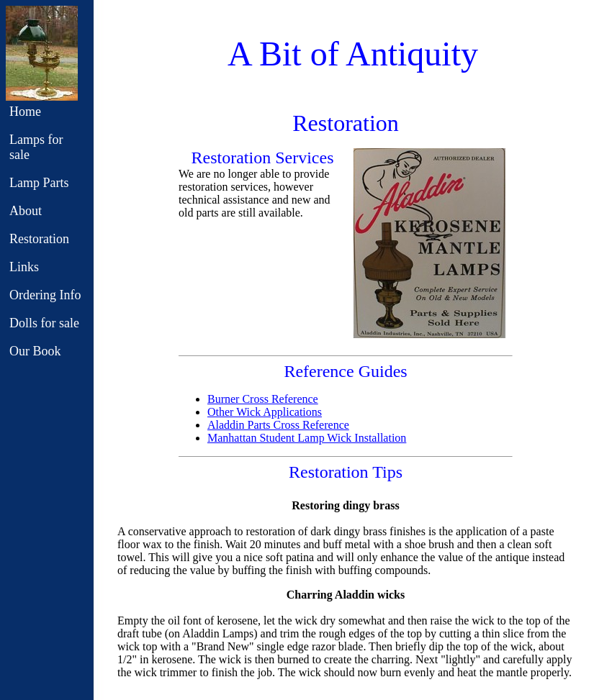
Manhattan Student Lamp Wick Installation (307, 438)
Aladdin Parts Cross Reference (278, 425)
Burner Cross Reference (263, 399)
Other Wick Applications (265, 412)
